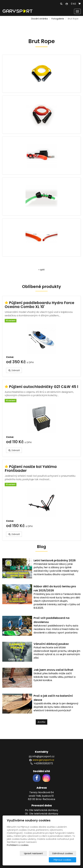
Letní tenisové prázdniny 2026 (55, 560)
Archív (41, 722)
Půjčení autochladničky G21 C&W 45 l (44, 387)
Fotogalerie (58, 19)
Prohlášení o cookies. (18, 845)
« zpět (42, 270)
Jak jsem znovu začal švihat (53, 670)
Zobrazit (14, 370)
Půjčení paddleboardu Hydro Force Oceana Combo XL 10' (39, 305)
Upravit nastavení (39, 853)
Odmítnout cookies (65, 853)
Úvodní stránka (39, 19)
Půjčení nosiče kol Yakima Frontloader (31, 469)
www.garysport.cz (43, 760)
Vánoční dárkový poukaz (51, 644)
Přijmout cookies (65, 860)
